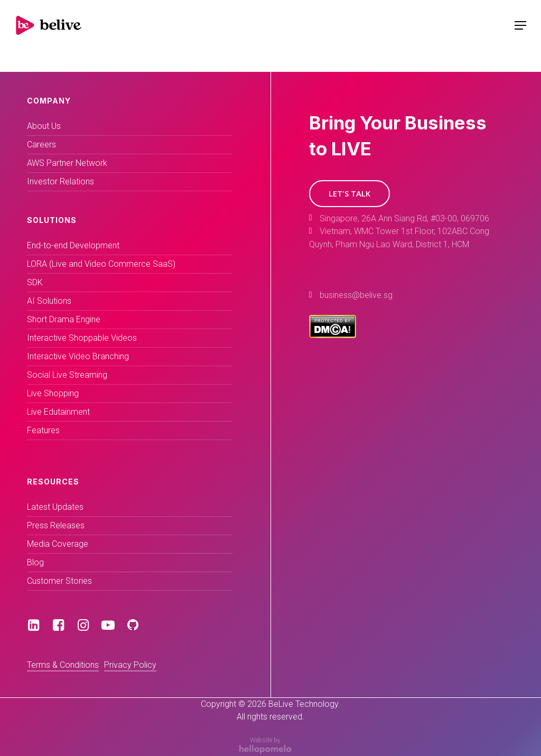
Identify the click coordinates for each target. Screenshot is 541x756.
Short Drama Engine (64, 319)
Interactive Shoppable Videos (82, 338)
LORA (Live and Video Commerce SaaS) (101, 264)
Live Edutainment (58, 412)
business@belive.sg (356, 295)
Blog (35, 562)
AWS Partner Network (67, 163)
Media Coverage (58, 544)
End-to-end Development (73, 245)
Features (43, 430)
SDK (35, 282)
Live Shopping (53, 393)
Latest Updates (55, 507)
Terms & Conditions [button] (63, 665)
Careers (41, 144)
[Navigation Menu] (520, 25)
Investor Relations (60, 181)
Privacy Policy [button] (130, 665)
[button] (349, 194)
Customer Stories (59, 581)
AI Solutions (49, 301)
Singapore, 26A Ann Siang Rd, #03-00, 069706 (404, 218)
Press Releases (56, 525)
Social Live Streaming (67, 375)
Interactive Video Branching (78, 356)
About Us (44, 126)
